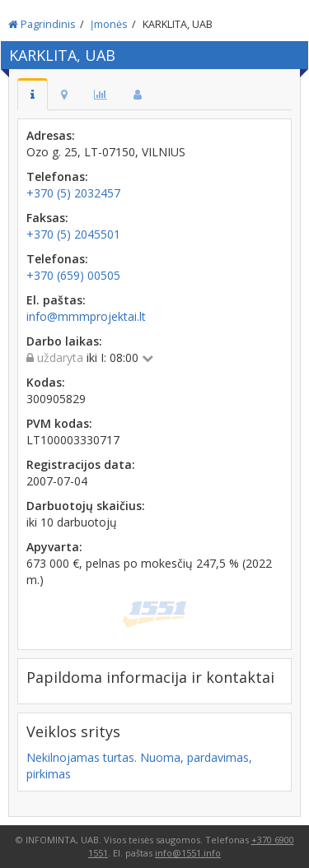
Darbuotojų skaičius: (86, 506)
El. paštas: (56, 300)
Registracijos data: (81, 464)
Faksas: (47, 218)
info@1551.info (188, 853)
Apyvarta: (54, 547)
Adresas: (51, 135)
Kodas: (46, 382)
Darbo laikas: (64, 341)
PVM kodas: (59, 423)
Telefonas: (57, 176)
